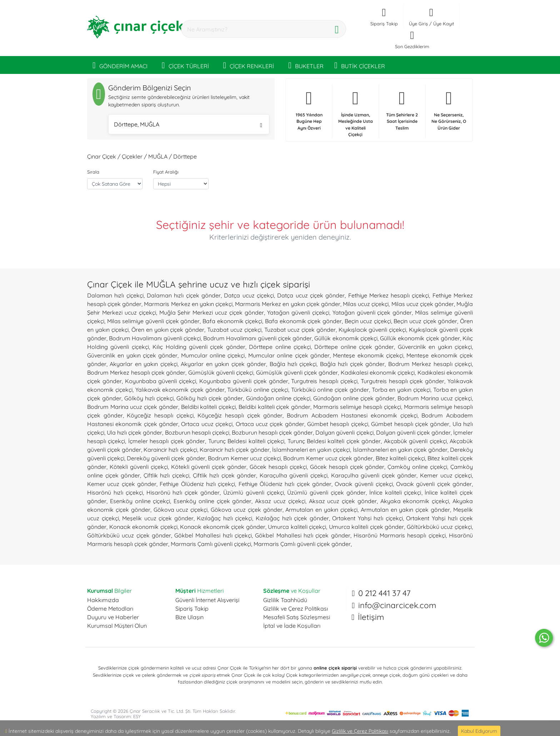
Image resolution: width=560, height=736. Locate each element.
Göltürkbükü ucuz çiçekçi (439, 527)
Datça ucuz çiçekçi (249, 295)
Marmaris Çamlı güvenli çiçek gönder (302, 544)
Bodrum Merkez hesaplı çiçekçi (430, 364)
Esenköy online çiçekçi (140, 501)
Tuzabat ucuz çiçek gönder (300, 330)
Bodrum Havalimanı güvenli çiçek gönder (257, 338)
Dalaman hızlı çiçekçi (115, 295)
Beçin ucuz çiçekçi (368, 321)
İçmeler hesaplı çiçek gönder (167, 441)
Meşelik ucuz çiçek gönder (158, 518)
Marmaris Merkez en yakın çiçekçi (188, 304)
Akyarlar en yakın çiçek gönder (223, 364)
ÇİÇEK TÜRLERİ (185, 65)
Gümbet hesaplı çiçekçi (338, 424)
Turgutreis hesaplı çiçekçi (324, 381)
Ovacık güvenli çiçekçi (364, 484)
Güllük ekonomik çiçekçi (346, 338)
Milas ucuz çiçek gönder (423, 304)
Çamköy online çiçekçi (417, 467)
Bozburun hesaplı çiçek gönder (272, 432)
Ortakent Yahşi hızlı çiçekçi (367, 518)
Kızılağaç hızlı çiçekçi (224, 518)
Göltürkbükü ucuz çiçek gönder (129, 535)
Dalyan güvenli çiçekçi (344, 432)
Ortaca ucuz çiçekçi (207, 424)
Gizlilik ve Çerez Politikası (296, 609)
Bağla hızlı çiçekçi (293, 364)
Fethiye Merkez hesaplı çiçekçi (389, 295)
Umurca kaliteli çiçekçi (297, 527)
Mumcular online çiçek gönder (289, 355)
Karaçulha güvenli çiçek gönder (374, 475)
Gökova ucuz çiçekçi (181, 510)
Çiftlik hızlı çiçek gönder (225, 475)
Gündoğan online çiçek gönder (354, 398)
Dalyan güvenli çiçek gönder (413, 432)
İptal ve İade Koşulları (292, 626)
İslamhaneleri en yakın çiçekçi (311, 450)
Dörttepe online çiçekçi (280, 347)
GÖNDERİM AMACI (120, 65)
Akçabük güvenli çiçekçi (415, 441)
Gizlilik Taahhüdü (285, 600)
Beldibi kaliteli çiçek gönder (274, 407)
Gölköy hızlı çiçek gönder (210, 398)
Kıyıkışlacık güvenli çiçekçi (372, 330)
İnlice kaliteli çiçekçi (395, 492)
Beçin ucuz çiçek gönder (425, 321)
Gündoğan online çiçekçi (278, 398)
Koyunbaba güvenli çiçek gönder (244, 381)
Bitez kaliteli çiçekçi (400, 458)
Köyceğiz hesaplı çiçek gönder (240, 415)
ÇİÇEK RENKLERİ (249, 65)
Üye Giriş (418, 24)
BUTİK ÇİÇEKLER (360, 65)
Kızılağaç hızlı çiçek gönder (292, 518)
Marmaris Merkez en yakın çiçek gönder (288, 304)
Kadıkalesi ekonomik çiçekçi (378, 372)
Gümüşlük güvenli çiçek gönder (297, 372)
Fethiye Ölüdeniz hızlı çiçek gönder (285, 484)
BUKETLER (306, 65)
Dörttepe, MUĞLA (188, 125)
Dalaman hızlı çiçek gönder (184, 295)
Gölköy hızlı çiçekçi (149, 398)
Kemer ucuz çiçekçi (446, 475)
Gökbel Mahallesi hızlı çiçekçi (213, 535)
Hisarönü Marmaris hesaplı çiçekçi (400, 535)
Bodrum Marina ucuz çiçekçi (435, 398)
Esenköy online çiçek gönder (212, 501)
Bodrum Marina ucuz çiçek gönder (133, 407)
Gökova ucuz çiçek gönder (247, 510)
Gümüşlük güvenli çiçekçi (221, 372)
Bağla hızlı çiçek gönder (352, 364)
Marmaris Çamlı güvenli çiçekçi (211, 544)
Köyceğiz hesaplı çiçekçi (160, 415)
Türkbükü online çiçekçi (257, 390)
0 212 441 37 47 (384, 593)
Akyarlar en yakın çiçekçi (143, 364)
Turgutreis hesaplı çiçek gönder (402, 381)
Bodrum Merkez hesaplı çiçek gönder (136, 372)
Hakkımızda (103, 600)
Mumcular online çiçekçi (213, 355)
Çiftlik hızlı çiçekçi (166, 475)
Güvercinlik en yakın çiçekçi (435, 347)
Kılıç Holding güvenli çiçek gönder (199, 347)
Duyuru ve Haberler (113, 617)
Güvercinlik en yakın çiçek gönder (132, 355)
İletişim (371, 617)
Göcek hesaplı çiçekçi (278, 467)
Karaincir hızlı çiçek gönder (235, 450)
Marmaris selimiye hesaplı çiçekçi (357, 407)
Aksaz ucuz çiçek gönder (343, 501)
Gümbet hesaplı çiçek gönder (410, 424)
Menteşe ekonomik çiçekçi (368, 355)
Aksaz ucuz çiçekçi (280, 501)
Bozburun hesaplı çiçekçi (197, 432)
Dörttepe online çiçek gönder (354, 347)
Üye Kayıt (444, 24)
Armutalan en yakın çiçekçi (321, 510)
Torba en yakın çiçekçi (401, 390)
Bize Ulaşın (189, 617)
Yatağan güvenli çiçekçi (298, 312)
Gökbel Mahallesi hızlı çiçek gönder (302, 535)
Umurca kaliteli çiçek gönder (367, 527)
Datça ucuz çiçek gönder (311, 295)
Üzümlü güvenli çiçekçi (254, 492)
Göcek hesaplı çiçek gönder (347, 467)
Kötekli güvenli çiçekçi (139, 467)
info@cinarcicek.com (397, 605)
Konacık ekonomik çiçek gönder (223, 527)
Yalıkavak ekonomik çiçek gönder (180, 390)
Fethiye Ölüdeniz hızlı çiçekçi (197, 484)
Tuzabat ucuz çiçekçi (234, 330)
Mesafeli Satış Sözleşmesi (297, 617)
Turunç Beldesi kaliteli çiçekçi (246, 441)
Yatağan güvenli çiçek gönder (372, 312)
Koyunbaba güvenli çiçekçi (161, 381)
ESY (137, 716)
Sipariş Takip (192, 609)
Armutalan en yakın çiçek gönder (405, 510)
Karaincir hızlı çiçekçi (170, 450)
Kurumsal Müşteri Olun (117, 626)
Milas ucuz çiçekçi (366, 304)
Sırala (93, 172)
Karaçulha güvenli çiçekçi (294, 475)
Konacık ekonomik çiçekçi (143, 527)
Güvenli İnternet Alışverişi (207, 600)
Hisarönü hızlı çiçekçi (115, 492)
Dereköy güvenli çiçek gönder (166, 458)
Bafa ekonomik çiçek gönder (303, 321)
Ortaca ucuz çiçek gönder (270, 424)
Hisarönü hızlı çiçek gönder (183, 492)
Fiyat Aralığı (166, 172)
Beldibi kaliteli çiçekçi (208, 407)
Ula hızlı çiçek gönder (134, 432)
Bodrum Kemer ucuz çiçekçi (244, 458)
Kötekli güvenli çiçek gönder (209, 467)
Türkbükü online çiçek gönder (330, 390)
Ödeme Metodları (110, 609)
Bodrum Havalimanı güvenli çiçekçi (155, 338)
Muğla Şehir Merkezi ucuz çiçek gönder (212, 312)
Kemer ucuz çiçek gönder (122, 484)
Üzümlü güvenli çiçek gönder (326, 492)
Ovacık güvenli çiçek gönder (434, 484)
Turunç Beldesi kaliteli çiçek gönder (334, 441)
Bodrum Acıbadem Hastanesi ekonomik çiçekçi (352, 415)
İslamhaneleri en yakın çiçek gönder (400, 450)
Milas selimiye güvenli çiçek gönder (154, 321)
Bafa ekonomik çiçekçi (232, 321)
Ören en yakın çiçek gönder (168, 330)
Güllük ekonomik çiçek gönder (420, 338)
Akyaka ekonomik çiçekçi (415, 501)
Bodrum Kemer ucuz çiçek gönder (328, 458)
